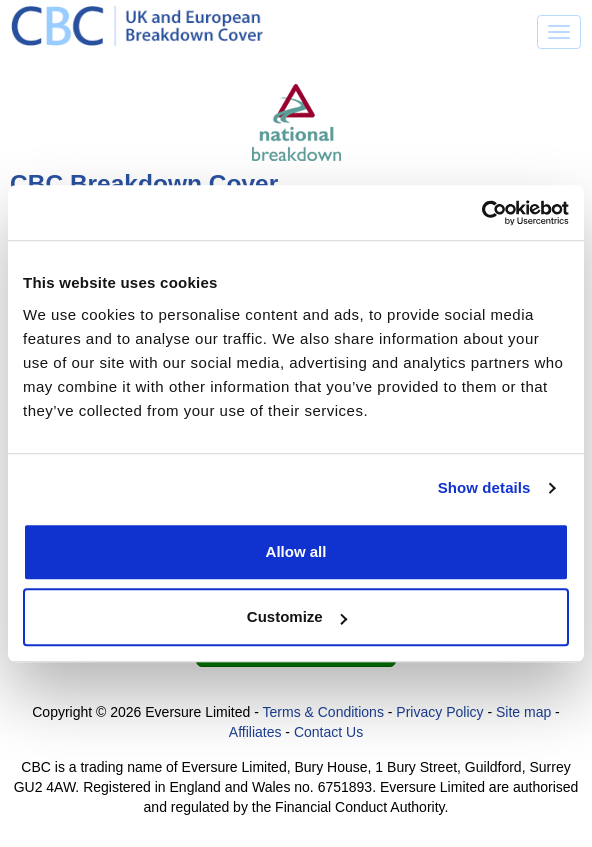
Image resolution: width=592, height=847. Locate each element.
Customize (297, 616)
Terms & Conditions (323, 712)
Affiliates (255, 732)
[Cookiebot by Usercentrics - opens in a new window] (481, 213)
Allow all (296, 551)
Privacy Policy (439, 712)
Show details (484, 487)
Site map (523, 712)
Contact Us (328, 732)
